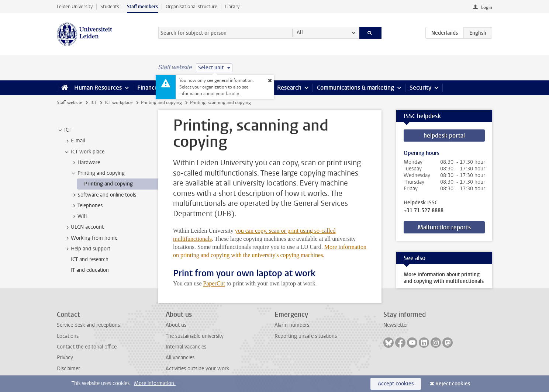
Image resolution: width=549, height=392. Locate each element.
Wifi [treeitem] (79, 216)
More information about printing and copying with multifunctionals (444, 278)
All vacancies (180, 358)
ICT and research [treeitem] (90, 259)
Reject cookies (453, 384)
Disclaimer (68, 369)
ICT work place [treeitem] (84, 152)
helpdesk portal (444, 136)
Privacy (65, 358)
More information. (155, 383)
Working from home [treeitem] (91, 238)
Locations (68, 336)
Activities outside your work (197, 369)
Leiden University (75, 6)
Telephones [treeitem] (87, 206)
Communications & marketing (355, 88)
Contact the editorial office (87, 347)
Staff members (142, 6)
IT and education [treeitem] (90, 270)
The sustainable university (195, 336)
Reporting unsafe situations (306, 336)
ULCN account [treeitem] (84, 227)
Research (289, 88)
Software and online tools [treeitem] (103, 195)
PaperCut (214, 283)
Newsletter (396, 325)
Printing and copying (161, 103)
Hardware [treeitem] (85, 163)
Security (420, 88)
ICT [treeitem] (64, 130)
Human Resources (98, 88)
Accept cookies (396, 384)
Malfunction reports (444, 227)
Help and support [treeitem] (87, 249)
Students (110, 6)
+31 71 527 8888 (424, 211)
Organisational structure (191, 6)
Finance (148, 88)
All (300, 33)
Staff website (70, 103)
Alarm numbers (292, 325)
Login (487, 7)
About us (176, 325)
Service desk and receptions (88, 325)
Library (232, 6)
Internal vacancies (186, 347)
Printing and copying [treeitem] (98, 173)
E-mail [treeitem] (74, 141)
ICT (94, 103)
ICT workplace (119, 103)
